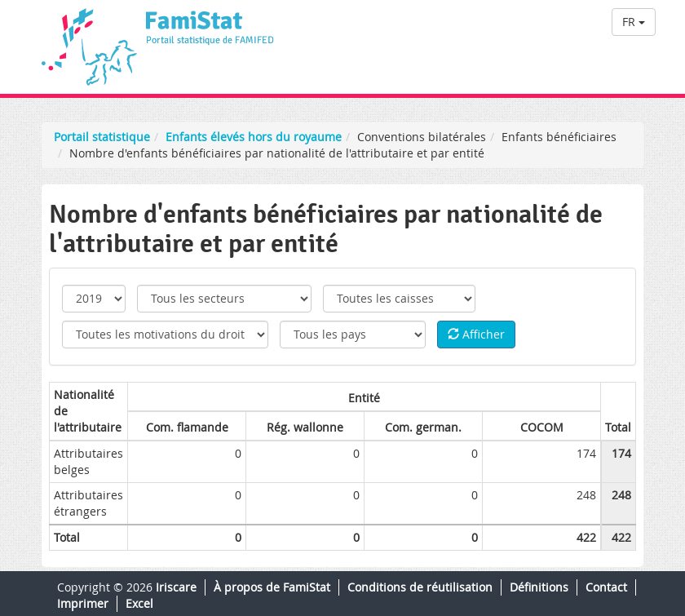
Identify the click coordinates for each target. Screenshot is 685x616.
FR (634, 22)
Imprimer (83, 603)
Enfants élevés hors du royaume (254, 137)
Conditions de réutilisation (420, 587)
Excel (139, 603)
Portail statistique (102, 137)
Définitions (539, 587)
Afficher (476, 334)
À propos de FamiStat (272, 587)
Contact (606, 587)
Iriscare (176, 587)
